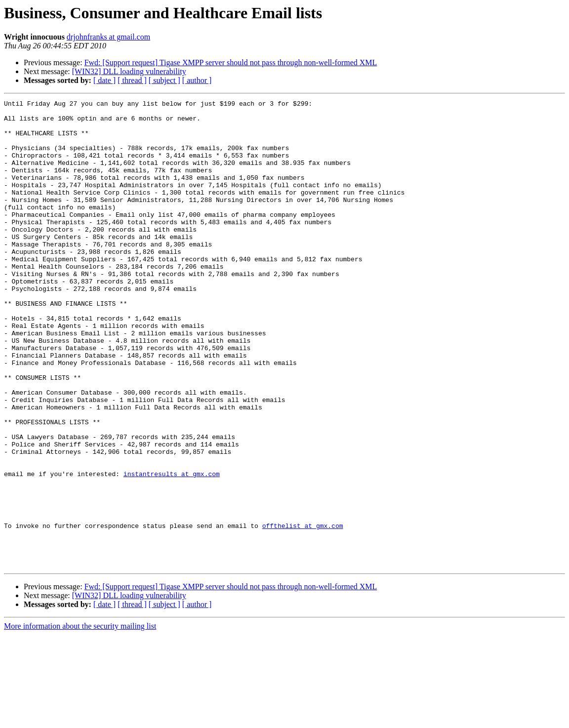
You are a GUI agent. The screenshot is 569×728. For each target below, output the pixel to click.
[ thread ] (132, 80)
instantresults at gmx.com (172, 549)
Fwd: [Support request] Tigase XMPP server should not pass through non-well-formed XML (231, 62)
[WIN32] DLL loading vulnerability (129, 71)
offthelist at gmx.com (303, 611)
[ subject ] (164, 80)
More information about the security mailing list (80, 719)
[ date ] (104, 80)
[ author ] (197, 80)
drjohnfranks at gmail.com (108, 37)
